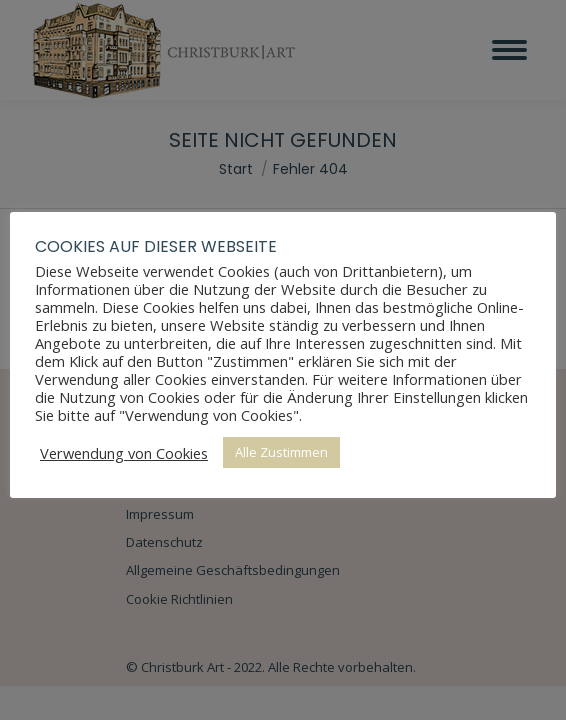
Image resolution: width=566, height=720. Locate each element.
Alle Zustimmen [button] (281, 452)
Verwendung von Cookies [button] (124, 453)
